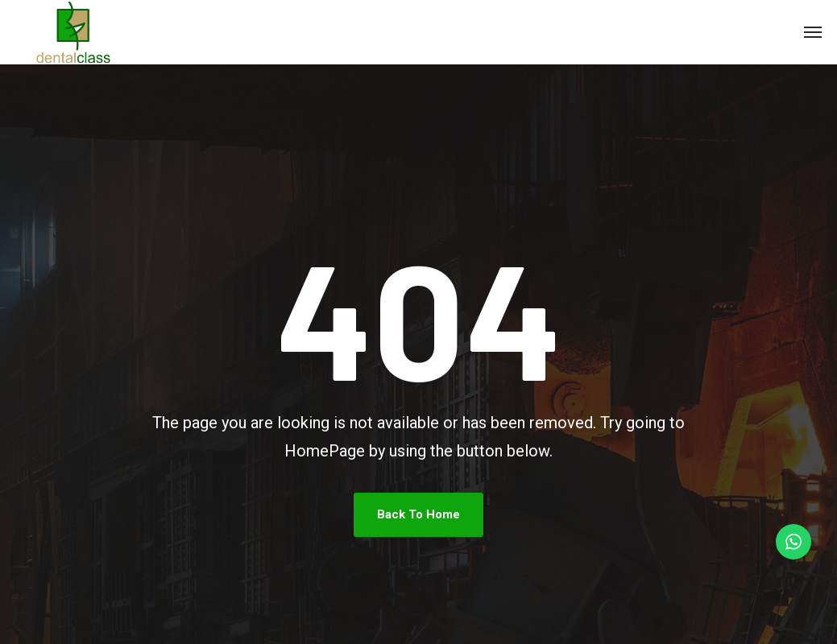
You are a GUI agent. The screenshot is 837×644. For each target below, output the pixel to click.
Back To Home (418, 514)
